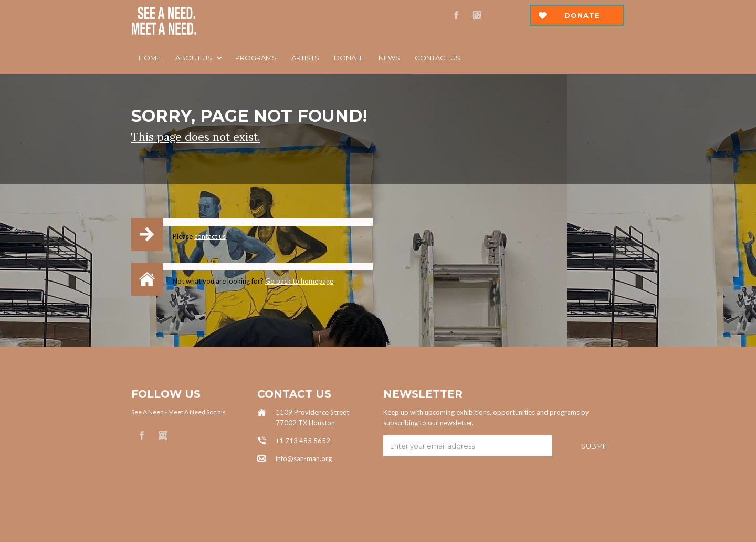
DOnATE (349, 58)
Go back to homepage (299, 281)
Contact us (438, 58)
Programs (256, 58)
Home (150, 58)
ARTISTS (305, 58)
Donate (582, 15)
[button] (198, 58)
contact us (210, 236)
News (389, 58)
